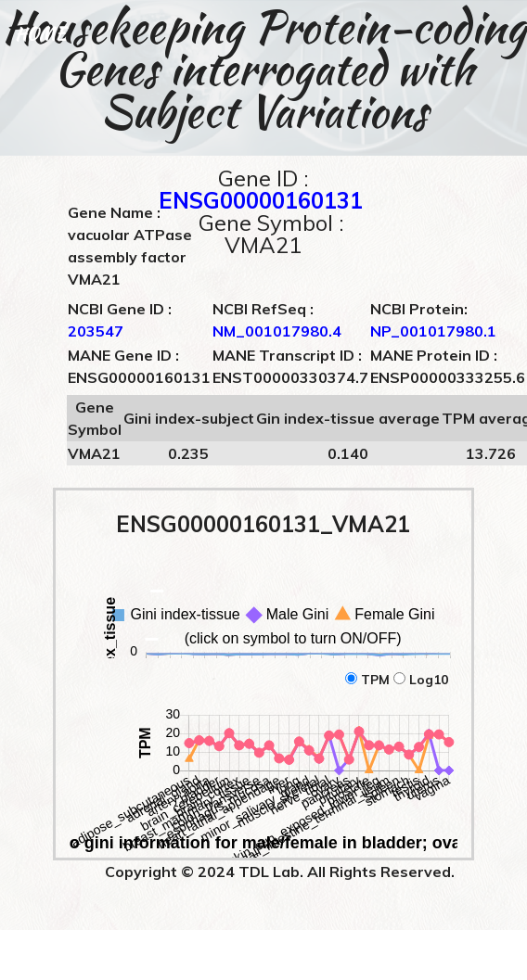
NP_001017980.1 (433, 331)
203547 (96, 331)
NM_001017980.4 (277, 331)
